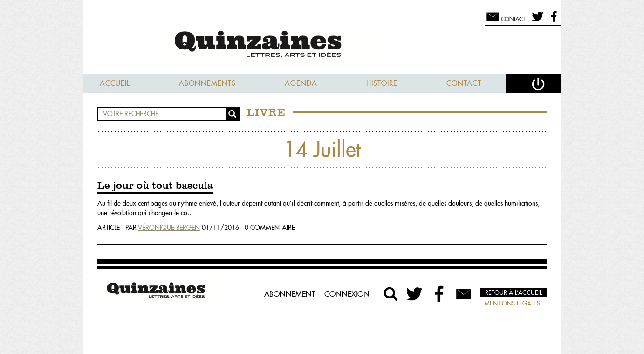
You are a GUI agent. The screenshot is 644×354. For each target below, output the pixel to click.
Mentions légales (512, 303)
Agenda (301, 83)
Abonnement (290, 294)
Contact (464, 83)
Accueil (115, 83)
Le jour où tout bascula (155, 186)
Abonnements (207, 83)
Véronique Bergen (169, 228)
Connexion (347, 294)
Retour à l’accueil (514, 292)
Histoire (382, 83)
